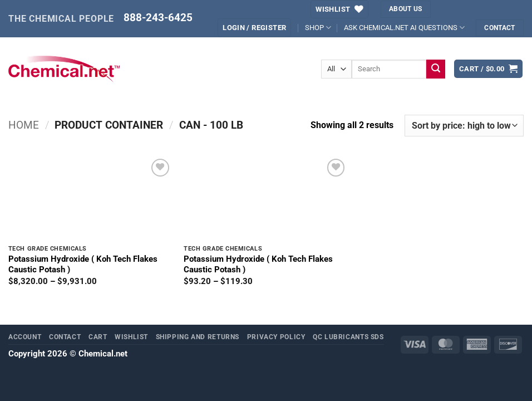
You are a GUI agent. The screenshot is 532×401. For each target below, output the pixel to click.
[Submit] (436, 69)
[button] (254, 28)
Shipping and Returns (198, 337)
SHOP (318, 28)
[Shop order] (464, 126)
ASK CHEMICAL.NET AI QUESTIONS (404, 28)
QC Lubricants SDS (348, 337)
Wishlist (131, 337)
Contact (65, 337)
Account (25, 337)
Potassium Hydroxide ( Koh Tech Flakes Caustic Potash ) (83, 264)
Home (24, 125)
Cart (98, 337)
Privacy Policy (276, 337)
